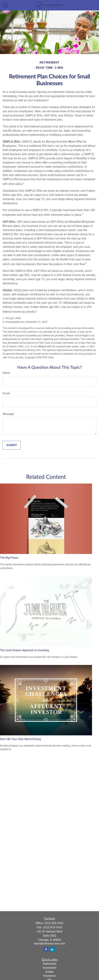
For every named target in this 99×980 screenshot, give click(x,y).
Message (8, 414)
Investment (49, 968)
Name (6, 373)
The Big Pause (9, 558)
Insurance (49, 976)
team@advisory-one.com (49, 943)
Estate (49, 972)
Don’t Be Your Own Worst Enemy (21, 739)
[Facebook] (46, 949)
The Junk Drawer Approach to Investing (24, 650)
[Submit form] (12, 445)
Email (6, 393)
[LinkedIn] (52, 949)
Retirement (49, 964)
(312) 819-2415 (54, 923)
